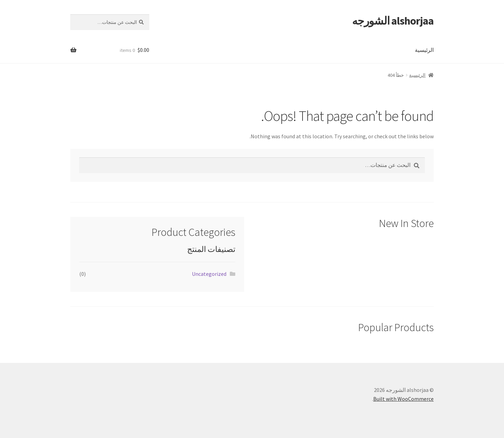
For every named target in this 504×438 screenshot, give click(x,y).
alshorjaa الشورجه (393, 21)
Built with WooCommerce (403, 399)
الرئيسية (424, 50)
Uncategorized (209, 274)
